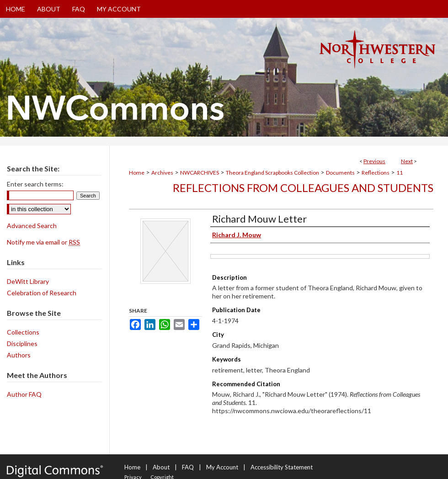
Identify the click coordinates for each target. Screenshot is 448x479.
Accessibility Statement (282, 467)
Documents (340, 173)
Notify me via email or (43, 242)
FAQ (188, 467)
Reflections (376, 173)
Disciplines (22, 343)
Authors (19, 355)
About (161, 467)
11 (400, 173)
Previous (374, 161)
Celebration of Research (42, 293)
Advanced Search (32, 226)
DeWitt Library (28, 281)
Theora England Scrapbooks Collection (272, 173)
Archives (162, 173)
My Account (222, 467)
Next (407, 161)
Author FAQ (24, 394)
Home (137, 173)
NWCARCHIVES (200, 173)
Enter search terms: (35, 184)
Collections (23, 332)
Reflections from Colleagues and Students (303, 188)
